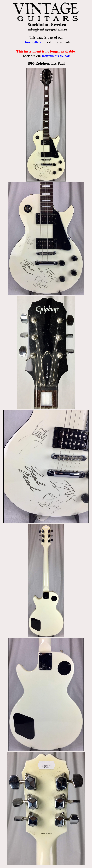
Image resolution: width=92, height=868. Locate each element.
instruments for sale (56, 56)
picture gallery (31, 42)
